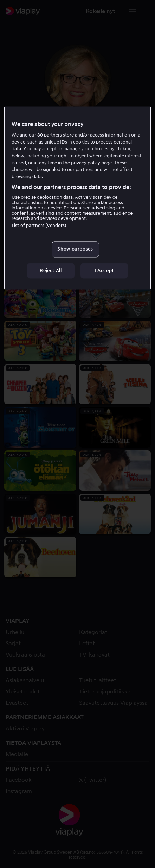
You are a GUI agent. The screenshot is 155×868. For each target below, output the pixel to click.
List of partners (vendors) (39, 226)
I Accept (104, 270)
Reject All (51, 270)
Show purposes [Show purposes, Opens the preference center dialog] (75, 249)
